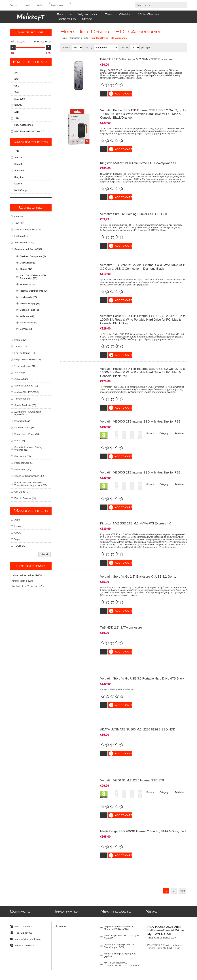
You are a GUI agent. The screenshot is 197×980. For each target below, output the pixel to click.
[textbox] (158, 5)
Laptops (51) (21, 236)
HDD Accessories (24, 125)
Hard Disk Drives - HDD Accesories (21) (33, 277)
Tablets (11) (21, 346)
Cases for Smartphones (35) (29, 476)
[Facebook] (19, 960)
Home (64, 38)
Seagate (19, 164)
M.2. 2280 (20, 99)
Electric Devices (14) (25, 498)
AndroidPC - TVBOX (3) (27, 392)
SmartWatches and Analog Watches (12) (28, 448)
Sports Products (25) (25, 405)
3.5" (17, 79)
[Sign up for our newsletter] (95, 961)
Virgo (17, 539)
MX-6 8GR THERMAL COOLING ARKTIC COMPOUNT (121, 941)
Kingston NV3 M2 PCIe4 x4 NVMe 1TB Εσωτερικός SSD (139, 160)
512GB (18, 105)
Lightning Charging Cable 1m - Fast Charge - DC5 (120, 914)
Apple (17, 520)
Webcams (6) (27, 316)
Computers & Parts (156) (28, 249)
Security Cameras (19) (26, 386)
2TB (17, 118)
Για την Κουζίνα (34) (25, 428)
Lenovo (18, 526)
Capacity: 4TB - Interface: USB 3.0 (117, 670)
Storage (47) (21, 373)
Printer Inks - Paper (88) (27, 434)
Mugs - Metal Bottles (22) (28, 360)
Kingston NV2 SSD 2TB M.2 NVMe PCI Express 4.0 (136, 509)
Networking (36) (23, 469)
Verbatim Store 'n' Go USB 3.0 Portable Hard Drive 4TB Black (142, 659)
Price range (31, 32)
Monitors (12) (27, 284)
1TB (17, 112)
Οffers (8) (19, 216)
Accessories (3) (29, 323)
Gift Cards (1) (22, 492)
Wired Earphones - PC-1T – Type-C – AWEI (122, 905)
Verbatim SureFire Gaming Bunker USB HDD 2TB (134, 209)
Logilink (18, 184)
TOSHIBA (20, 546)
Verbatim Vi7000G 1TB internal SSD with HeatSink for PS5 (140, 460)
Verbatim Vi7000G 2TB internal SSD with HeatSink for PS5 (140, 412)
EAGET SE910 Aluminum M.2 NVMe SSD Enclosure (136, 59)
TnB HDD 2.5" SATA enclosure (121, 611)
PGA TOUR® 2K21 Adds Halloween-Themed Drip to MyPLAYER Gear (166, 899)
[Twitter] (11, 960)
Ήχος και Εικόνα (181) (26, 366)
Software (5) (27, 329)
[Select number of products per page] (134, 48)
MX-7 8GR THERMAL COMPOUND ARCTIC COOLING (121, 932)
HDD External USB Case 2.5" (30, 131)
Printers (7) (20, 340)
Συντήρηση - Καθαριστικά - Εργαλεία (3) (28, 413)
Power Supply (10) (30, 303)
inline (23, 575)
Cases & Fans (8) (29, 310)
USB (17, 86)
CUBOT (19, 533)
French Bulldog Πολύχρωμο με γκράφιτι (120, 923)
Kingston (19, 177)
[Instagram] (26, 960)
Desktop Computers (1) (33, 256)
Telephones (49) (23, 399)
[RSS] (34, 960)
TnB (17, 151)
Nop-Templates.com (154, 972)
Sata (17, 92)
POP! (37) (20, 441)
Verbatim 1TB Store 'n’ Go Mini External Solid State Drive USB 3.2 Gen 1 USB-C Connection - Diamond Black (143, 259)
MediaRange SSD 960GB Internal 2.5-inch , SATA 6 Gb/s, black (144, 804)
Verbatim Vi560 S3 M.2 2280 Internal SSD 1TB (132, 755)
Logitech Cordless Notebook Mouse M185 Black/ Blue (119, 896)
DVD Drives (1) (28, 263)
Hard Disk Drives (31, 62)
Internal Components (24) (34, 291)
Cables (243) (21, 379)
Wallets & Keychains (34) (28, 229)
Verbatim (19, 171)
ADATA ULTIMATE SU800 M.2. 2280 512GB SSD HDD (138, 707)
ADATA (18, 157)
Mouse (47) (26, 269)
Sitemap (63, 895)
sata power (27, 581)
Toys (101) (20, 223)
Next (182, 861)
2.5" (17, 73)
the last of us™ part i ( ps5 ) (28, 586)
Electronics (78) (23, 456)
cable (15, 575)
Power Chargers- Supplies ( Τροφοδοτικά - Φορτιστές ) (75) (31, 484)
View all (44, 554)
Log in (27, 5)
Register (14, 5)
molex (15, 581)
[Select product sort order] (106, 48)
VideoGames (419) (24, 243)
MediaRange (21, 190)
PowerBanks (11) (24, 421)
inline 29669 (35, 575)
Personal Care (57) (24, 463)
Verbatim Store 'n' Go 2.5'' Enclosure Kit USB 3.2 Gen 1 (138, 562)
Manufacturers (31, 142)
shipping (53, 976)
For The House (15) (25, 353)
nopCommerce (182, 972)
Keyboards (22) (28, 297)
